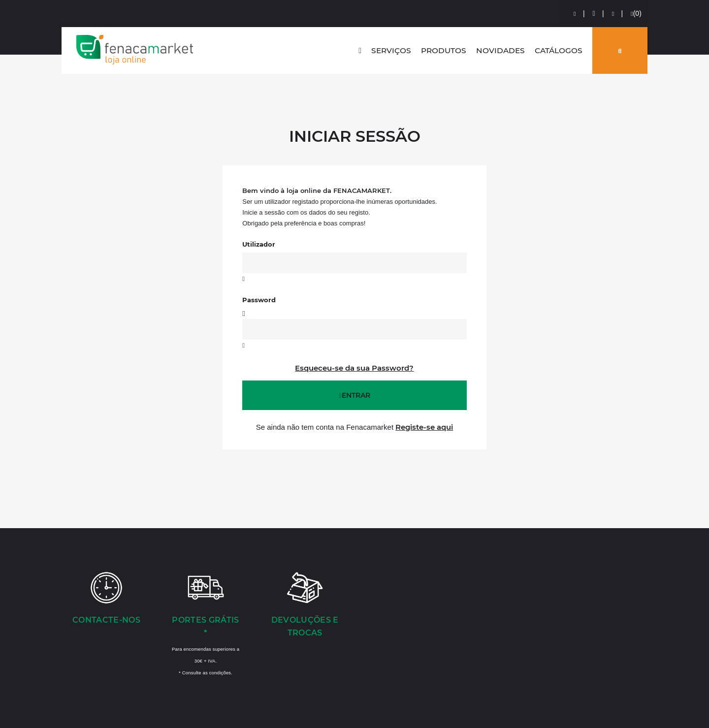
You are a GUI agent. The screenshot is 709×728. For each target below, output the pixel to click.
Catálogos (559, 50)
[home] (360, 50)
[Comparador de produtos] (613, 14)
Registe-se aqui (424, 427)
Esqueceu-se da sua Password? (354, 368)
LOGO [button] (135, 50)
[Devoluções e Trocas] (305, 605)
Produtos (444, 50)
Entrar (354, 395)
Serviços (391, 50)
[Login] (575, 14)
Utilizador (259, 244)
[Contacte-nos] (106, 599)
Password (259, 300)
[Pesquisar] (620, 50)
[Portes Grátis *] (206, 623)
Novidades (500, 50)
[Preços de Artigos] (595, 14)
